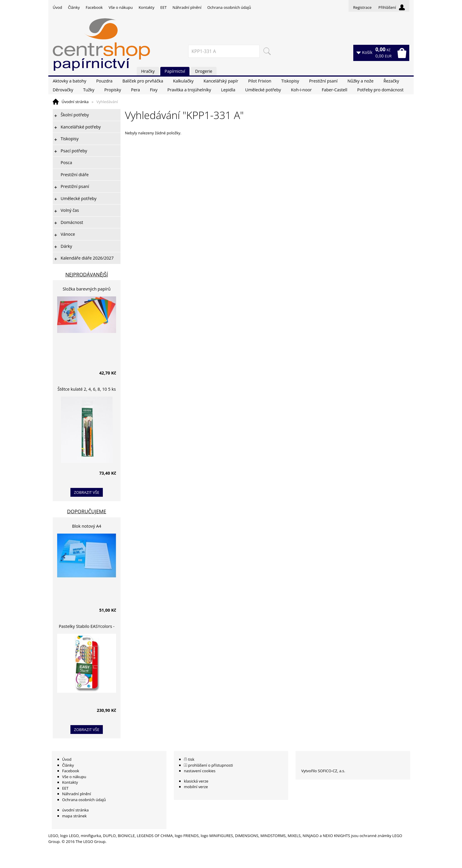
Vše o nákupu (121, 7)
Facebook (94, 7)
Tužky (89, 90)
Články (74, 7)
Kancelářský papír (221, 81)
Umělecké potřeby (263, 90)
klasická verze (196, 781)
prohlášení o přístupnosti (211, 765)
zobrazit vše (87, 492)
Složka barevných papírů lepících (87, 290)
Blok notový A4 (87, 526)
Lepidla (228, 90)
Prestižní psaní (323, 81)
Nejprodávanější (87, 274)
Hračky (148, 71)
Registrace (362, 7)
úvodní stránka (75, 810)
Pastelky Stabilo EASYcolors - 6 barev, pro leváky (86, 627)
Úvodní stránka (75, 102)
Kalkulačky (183, 81)
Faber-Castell (335, 90)
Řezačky (391, 81)
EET (164, 7)
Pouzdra (104, 81)
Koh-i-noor (301, 90)
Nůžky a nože (360, 81)
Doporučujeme (87, 511)
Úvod (57, 7)
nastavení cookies (200, 771)
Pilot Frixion (260, 81)
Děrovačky (63, 90)
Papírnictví (175, 71)
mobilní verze (196, 787)
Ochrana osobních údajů (229, 7)
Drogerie (204, 71)
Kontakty (146, 7)
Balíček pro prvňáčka (143, 81)
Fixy (154, 90)
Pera (136, 90)
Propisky (113, 90)
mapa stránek (74, 816)
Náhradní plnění (187, 7)
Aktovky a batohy (70, 81)
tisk (191, 759)
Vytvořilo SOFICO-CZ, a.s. (323, 771)
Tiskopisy (290, 81)
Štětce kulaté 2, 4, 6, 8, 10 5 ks (87, 389)
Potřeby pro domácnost (380, 90)
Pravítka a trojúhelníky (189, 90)
